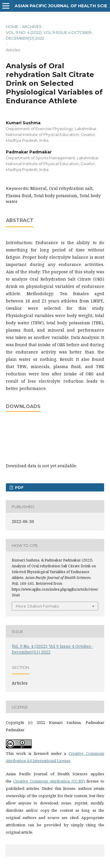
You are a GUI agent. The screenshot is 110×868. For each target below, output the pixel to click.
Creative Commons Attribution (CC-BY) (49, 781)
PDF (19, 487)
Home (12, 27)
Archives (32, 27)
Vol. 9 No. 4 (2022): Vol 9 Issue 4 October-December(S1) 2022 (49, 35)
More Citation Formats (37, 606)
